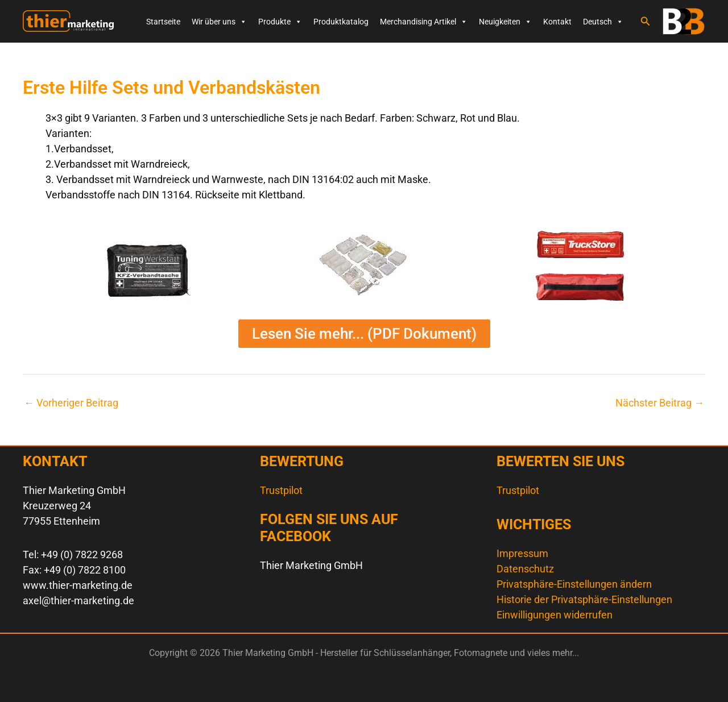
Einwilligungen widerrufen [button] (555, 615)
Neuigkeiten (505, 22)
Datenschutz (525, 569)
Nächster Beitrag (660, 403)
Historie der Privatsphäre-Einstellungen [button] (584, 599)
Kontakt (557, 22)
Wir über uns (219, 22)
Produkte (280, 22)
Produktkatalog (341, 22)
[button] (646, 21)
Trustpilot (281, 490)
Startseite (163, 22)
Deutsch (603, 22)
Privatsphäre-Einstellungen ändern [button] (574, 584)
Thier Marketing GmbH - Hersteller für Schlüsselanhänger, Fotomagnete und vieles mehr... (37, 32)
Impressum (522, 553)
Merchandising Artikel (424, 22)
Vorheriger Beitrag (71, 403)
